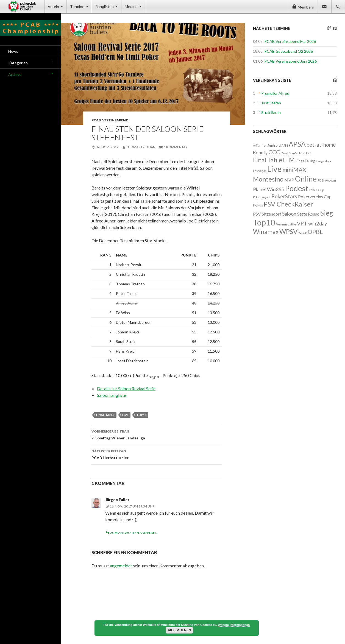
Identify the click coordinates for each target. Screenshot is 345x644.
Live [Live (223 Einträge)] (274, 169)
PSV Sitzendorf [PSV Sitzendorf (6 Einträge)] (267, 214)
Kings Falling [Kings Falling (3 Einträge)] (305, 161)
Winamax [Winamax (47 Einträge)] (266, 232)
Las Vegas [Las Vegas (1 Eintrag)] (260, 171)
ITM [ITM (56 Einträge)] (289, 160)
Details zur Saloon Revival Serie (126, 388)
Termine (77, 6)
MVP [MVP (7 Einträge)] (289, 180)
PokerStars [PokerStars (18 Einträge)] (284, 196)
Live (125, 415)
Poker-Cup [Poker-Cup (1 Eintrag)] (317, 190)
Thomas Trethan (141, 147)
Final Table (105, 415)
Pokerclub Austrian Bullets (26, 7)
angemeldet (121, 566)
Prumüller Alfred (275, 93)
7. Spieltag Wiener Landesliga (157, 434)
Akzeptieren (180, 630)
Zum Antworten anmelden (134, 533)
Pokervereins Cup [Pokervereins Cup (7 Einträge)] (315, 196)
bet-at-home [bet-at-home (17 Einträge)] (321, 145)
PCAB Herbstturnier (157, 454)
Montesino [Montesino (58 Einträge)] (268, 179)
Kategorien (18, 63)
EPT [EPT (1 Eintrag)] (309, 153)
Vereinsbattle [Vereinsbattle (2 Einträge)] (286, 224)
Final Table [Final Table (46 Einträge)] (268, 160)
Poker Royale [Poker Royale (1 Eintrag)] (262, 197)
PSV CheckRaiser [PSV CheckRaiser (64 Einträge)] (288, 204)
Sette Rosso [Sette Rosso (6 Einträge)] (308, 214)
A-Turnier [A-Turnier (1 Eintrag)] (260, 145)
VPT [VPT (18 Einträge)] (302, 223)
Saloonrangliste (112, 395)
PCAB (96, 120)
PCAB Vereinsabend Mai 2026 (290, 41)
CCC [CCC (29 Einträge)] (274, 152)
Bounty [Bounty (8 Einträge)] (260, 153)
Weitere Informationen (234, 625)
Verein (53, 6)
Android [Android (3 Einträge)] (274, 145)
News (13, 51)
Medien (131, 6)
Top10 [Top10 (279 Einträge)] (264, 222)
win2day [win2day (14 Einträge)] (318, 224)
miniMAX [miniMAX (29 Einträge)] (294, 170)
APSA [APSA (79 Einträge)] (297, 144)
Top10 (141, 415)
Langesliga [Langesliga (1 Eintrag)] (323, 161)
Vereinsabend (115, 120)
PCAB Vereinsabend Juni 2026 (290, 61)
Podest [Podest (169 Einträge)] (297, 188)
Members (306, 7)
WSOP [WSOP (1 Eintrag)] (303, 233)
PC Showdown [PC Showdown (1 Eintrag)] (327, 180)
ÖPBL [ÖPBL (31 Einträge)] (315, 232)
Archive (15, 74)
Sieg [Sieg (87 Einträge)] (327, 213)
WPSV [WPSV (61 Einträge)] (288, 232)
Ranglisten (105, 6)
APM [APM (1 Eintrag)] (285, 145)
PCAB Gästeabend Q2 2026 (289, 51)
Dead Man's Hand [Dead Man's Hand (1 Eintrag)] (293, 153)
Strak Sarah (271, 112)
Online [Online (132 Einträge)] (306, 179)
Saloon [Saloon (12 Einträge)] (289, 214)
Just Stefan (271, 103)
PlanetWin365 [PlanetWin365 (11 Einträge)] (269, 189)
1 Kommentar (176, 147)
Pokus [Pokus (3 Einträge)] (258, 205)
